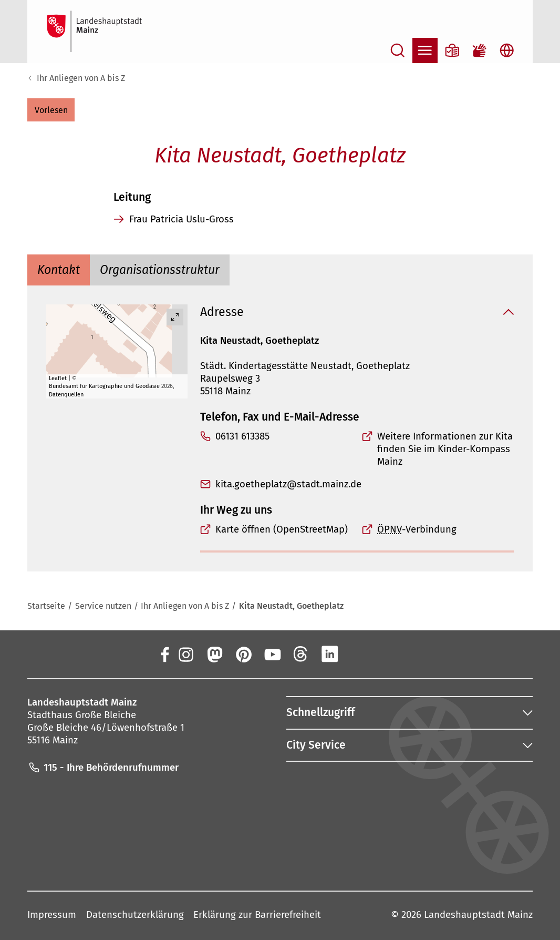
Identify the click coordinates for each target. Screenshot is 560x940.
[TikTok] (388, 653)
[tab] (59, 270)
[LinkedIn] (330, 653)
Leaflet (58, 378)
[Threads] (301, 653)
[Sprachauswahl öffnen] (507, 50)
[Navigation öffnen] (425, 50)
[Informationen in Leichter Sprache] (452, 50)
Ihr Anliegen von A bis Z (81, 78)
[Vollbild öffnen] (175, 317)
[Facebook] (165, 653)
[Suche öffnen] (398, 50)
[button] (51, 110)
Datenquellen (66, 394)
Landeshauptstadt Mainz (478, 915)
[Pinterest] (243, 653)
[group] (117, 351)
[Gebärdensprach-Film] (480, 50)
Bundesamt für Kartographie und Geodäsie (104, 386)
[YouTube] (272, 653)
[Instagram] (185, 653)
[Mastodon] (214, 653)
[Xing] (359, 653)
